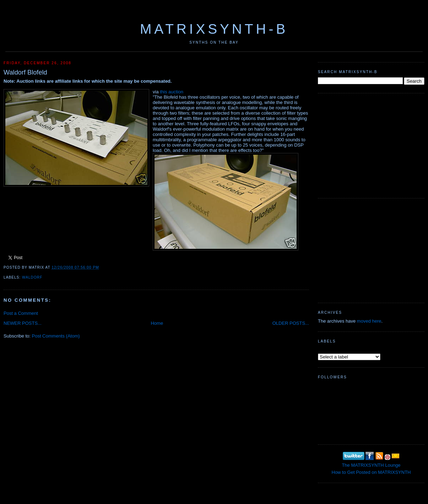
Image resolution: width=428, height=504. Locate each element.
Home (157, 323)
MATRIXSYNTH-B (214, 29)
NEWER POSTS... (23, 323)
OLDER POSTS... (291, 323)
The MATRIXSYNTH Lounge (371, 465)
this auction (172, 92)
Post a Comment (21, 313)
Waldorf (32, 277)
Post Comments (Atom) (56, 336)
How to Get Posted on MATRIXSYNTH (371, 472)
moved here (369, 321)
